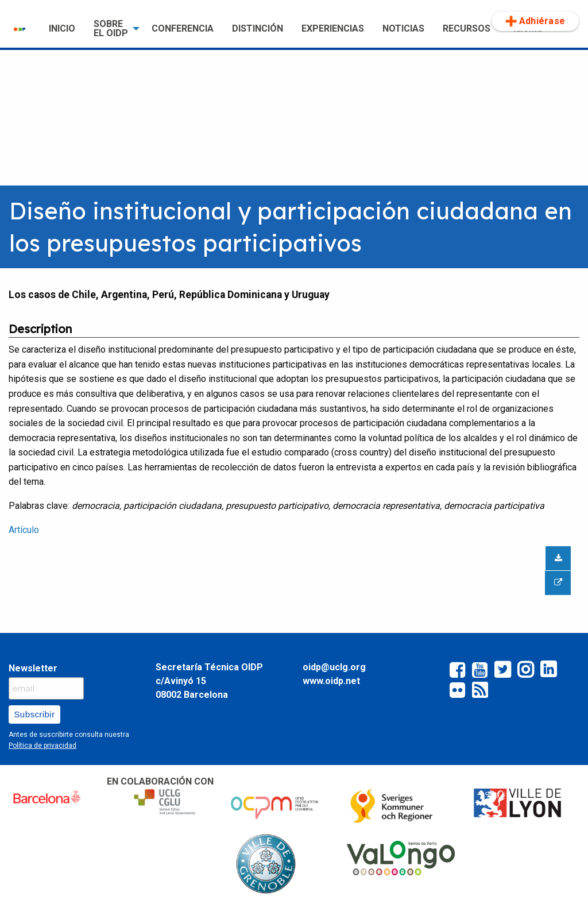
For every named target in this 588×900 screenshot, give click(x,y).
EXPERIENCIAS (333, 28)
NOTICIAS (403, 28)
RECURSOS (467, 28)
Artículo (24, 530)
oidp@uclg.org (334, 667)
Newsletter (33, 668)
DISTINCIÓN (258, 28)
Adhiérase (535, 21)
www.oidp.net (331, 681)
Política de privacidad (42, 746)
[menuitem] (22, 29)
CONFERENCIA (183, 28)
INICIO (62, 28)
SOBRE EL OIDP (111, 28)
